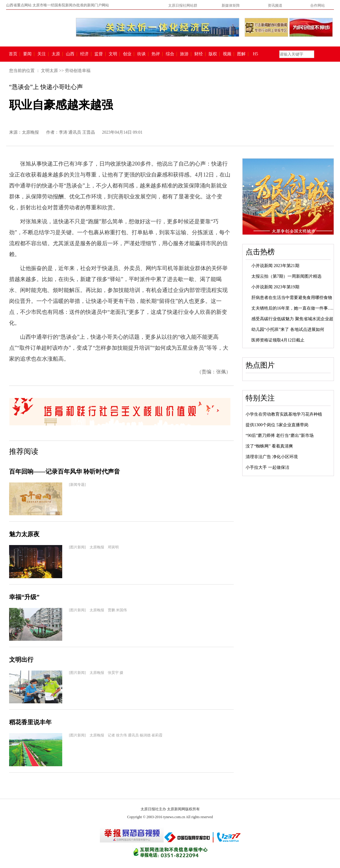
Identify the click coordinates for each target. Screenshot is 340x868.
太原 (56, 54)
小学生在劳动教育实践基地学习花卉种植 (284, 414)
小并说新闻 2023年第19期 (275, 287)
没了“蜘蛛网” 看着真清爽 (269, 446)
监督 (99, 54)
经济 (84, 54)
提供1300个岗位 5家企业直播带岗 (277, 425)
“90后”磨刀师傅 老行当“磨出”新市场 (280, 436)
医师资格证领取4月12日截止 (278, 340)
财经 (199, 54)
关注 (42, 54)
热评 (156, 54)
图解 (241, 54)
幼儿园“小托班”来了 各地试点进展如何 (288, 329)
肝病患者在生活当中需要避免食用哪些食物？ (294, 298)
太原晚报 (30, 132)
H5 (258, 54)
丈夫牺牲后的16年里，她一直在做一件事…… (294, 308)
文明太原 (49, 71)
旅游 (184, 54)
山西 (70, 54)
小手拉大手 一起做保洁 (267, 467)
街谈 (141, 54)
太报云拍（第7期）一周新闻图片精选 (286, 276)
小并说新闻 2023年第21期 (275, 266)
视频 (227, 54)
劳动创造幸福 (78, 71)
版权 (213, 54)
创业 (127, 54)
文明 (113, 54)
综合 (170, 54)
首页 (13, 54)
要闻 (27, 54)
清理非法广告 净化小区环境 (272, 457)
